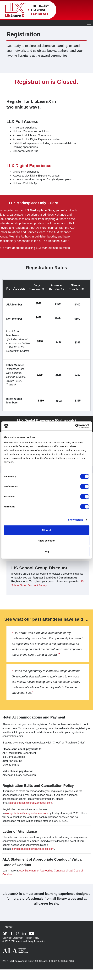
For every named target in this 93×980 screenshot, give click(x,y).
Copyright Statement (13, 938)
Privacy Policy (32, 938)
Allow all (46, 530)
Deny (46, 551)
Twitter (6, 933)
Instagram (18, 933)
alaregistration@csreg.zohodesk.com (31, 803)
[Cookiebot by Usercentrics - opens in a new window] (75, 426)
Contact (7, 927)
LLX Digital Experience (29, 166)
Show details (76, 520)
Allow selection (46, 541)
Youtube (31, 933)
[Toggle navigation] (89, 23)
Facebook (13, 933)
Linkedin (25, 933)
